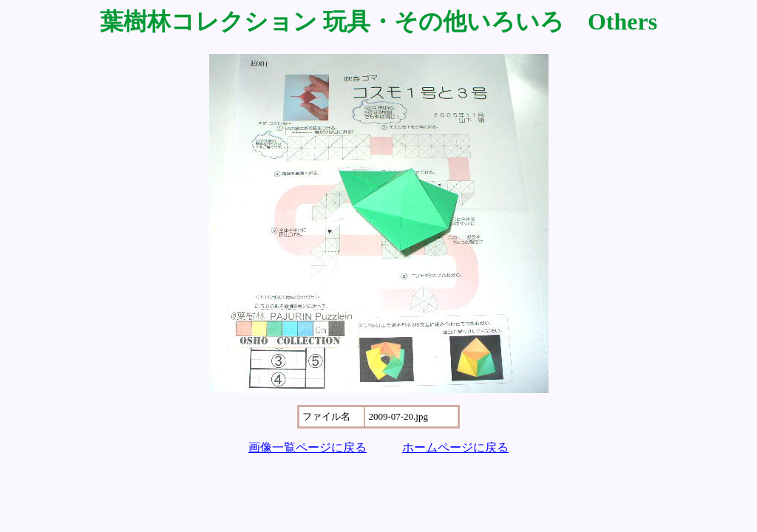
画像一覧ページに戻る (308, 447)
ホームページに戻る (455, 447)
